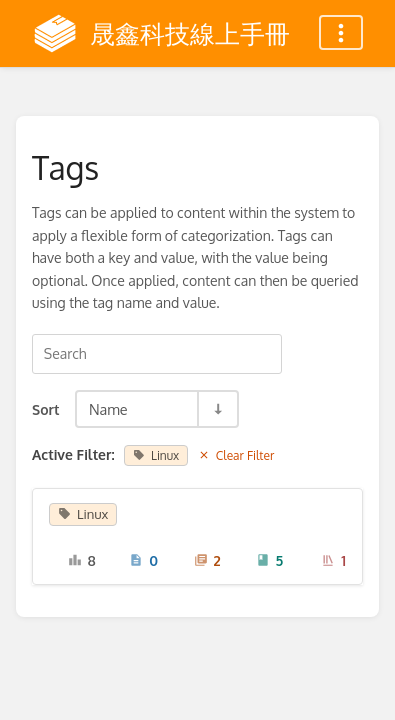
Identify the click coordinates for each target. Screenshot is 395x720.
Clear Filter (236, 455)
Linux (156, 455)
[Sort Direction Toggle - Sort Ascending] (217, 409)
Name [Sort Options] (108, 409)
